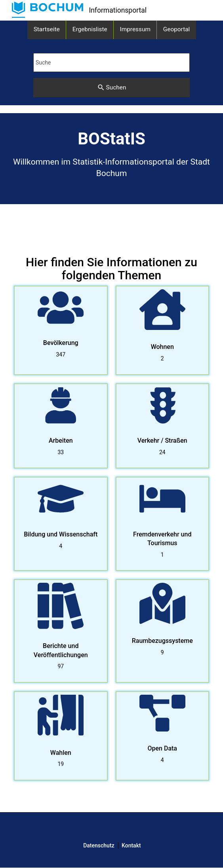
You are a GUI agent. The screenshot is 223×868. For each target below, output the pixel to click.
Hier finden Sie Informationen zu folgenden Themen (111, 269)
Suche (43, 63)
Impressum (135, 29)
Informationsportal (118, 10)
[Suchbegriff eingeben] (111, 63)
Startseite (47, 29)
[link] (48, 10)
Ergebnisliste (90, 29)
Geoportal (177, 29)
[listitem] (61, 330)
